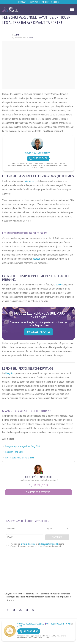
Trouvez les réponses (38, 332)
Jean (17, 35)
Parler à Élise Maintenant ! (38, 153)
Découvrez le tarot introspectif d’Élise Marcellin (38, 2)
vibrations (30, 181)
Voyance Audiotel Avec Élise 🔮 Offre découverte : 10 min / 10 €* (44, 625)
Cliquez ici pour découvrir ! (38, 492)
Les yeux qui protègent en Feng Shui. (23, 446)
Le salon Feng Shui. (14, 452)
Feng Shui (10, 373)
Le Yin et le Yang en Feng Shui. (20, 458)
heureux (37, 259)
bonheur (59, 285)
